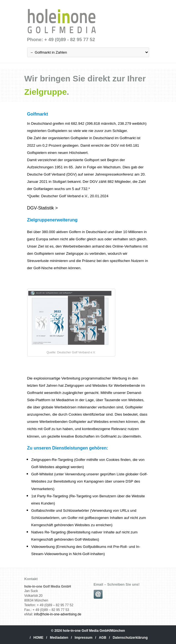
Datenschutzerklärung (130, 638)
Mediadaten (59, 638)
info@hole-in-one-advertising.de (58, 614)
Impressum (83, 638)
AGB (103, 638)
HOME (39, 638)
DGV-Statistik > (43, 208)
